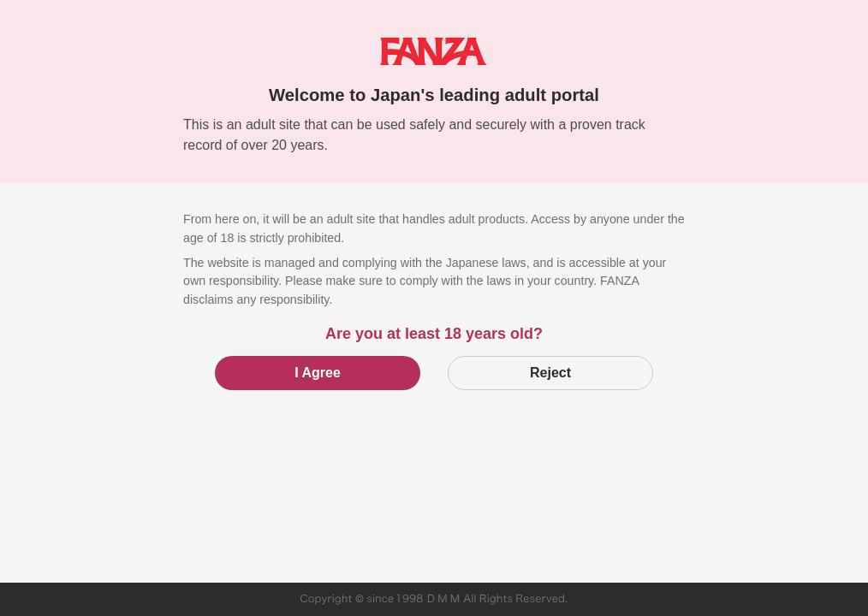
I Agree (318, 373)
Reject (550, 373)
